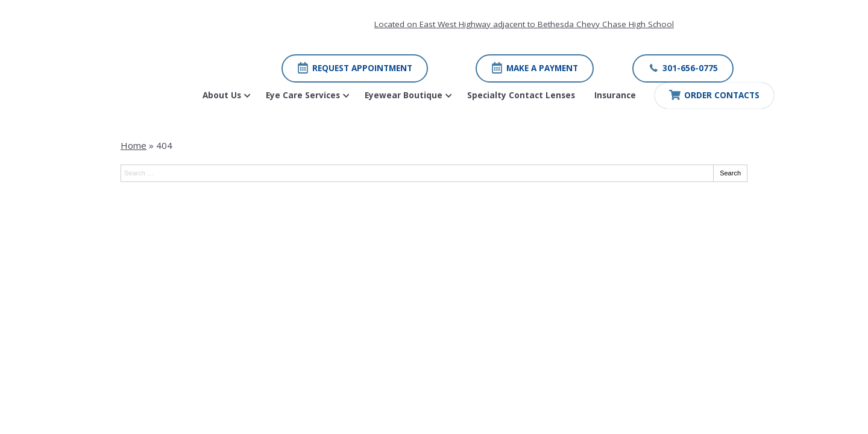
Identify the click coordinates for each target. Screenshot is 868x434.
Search (730, 173)
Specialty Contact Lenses (521, 95)
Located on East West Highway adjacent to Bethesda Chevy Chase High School (524, 24)
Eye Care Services (303, 95)
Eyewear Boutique (404, 95)
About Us (222, 95)
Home (134, 145)
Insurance (615, 95)
